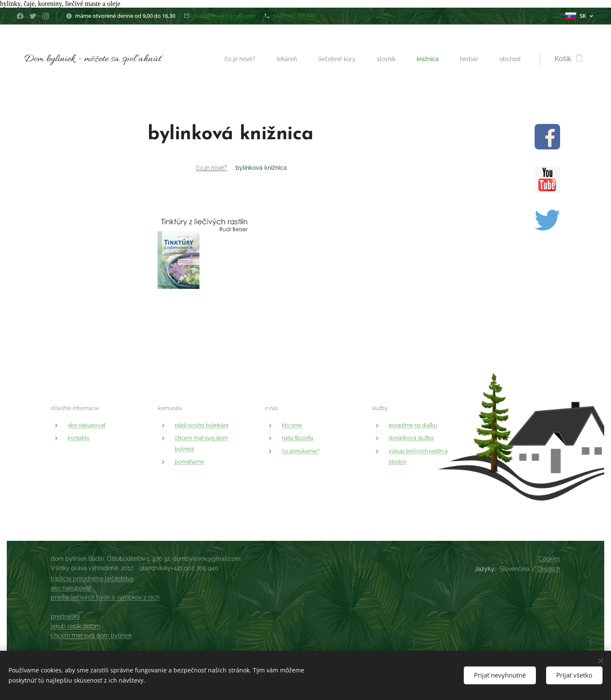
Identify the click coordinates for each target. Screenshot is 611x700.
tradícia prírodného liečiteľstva (92, 579)
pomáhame (189, 462)
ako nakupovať (87, 425)
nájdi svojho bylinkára (202, 425)
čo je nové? (212, 168)
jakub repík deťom (76, 626)
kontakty (79, 438)
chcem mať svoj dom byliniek (91, 635)
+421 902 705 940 (294, 16)
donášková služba (411, 438)
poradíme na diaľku (413, 425)
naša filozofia (297, 438)
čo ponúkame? (301, 451)
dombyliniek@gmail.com (224, 16)
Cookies (549, 559)
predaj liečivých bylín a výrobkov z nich (105, 597)
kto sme (292, 425)
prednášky (66, 616)
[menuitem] (230, 59)
